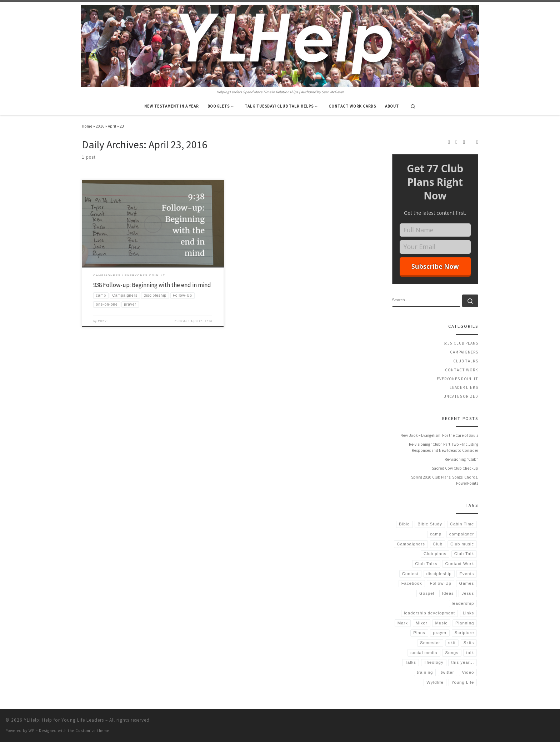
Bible (404, 524)
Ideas (448, 593)
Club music (462, 544)
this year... (462, 662)
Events (467, 574)
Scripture (464, 633)
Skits (469, 643)
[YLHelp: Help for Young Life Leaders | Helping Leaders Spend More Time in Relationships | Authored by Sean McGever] (280, 45)
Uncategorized (461, 396)
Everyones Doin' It (457, 379)
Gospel (427, 593)
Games (467, 583)
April (112, 126)
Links (469, 613)
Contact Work (462, 370)
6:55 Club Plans (461, 343)
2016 (100, 126)
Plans (419, 633)
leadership (463, 603)
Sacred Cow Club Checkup (455, 468)
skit (452, 643)
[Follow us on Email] (477, 142)
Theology (434, 662)
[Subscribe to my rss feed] (449, 142)
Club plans (435, 554)
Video (468, 672)
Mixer (422, 623)
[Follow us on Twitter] (464, 142)
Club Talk (464, 554)
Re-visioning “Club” (461, 459)
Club (438, 544)
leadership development (429, 613)
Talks (411, 662)
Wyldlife (435, 682)
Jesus (468, 593)
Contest (410, 574)
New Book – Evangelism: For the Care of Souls (439, 435)
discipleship (439, 574)
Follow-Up (441, 583)
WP (32, 731)
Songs (452, 653)
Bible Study (430, 524)
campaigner (462, 534)
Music (441, 623)
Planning (465, 623)
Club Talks (466, 361)
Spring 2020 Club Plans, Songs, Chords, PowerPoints (445, 480)
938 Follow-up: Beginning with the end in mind (152, 285)
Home (87, 126)
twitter (447, 672)
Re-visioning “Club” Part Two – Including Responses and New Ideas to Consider (444, 447)
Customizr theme (92, 731)
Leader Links (464, 387)
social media (424, 653)
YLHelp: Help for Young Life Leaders (64, 720)
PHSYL (103, 321)
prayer (440, 633)
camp (436, 534)
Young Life (463, 682)
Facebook (412, 583)
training (425, 672)
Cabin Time (462, 524)
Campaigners (464, 352)
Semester (430, 643)
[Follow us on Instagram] (456, 142)
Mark (403, 623)
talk (470, 653)
